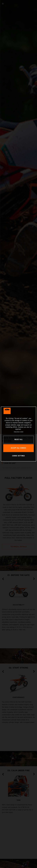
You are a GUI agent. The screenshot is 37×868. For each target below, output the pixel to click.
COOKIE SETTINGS (18, 456)
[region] (18, 434)
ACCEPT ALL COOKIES (18, 448)
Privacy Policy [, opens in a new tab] (17, 432)
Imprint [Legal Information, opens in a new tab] (22, 432)
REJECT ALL (19, 440)
